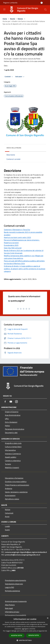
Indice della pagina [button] (14, 148)
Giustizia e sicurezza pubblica (16, 482)
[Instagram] (16, 402)
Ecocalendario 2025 (11, 245)
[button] (25, 640)
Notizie (20, 19)
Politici (7, 426)
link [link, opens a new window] (46, 631)
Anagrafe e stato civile (13, 443)
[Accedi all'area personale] (42, 3)
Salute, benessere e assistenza (16, 492)
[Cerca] (45, 10)
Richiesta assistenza (12, 591)
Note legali (9, 608)
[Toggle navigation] (4, 9)
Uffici (7, 419)
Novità (12, 19)
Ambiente (9, 488)
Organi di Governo (12, 412)
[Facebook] (5, 402)
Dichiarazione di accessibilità (15, 615)
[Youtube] (11, 402)
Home (5, 19)
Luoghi (7, 526)
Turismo (8, 464)
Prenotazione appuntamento (15, 580)
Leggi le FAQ (10, 587)
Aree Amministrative (13, 415)
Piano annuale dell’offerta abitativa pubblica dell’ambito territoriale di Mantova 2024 (24, 262)
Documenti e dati (11, 433)
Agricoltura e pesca (12, 499)
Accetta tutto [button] (17, 635)
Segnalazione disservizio (14, 584)
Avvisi (7, 517)
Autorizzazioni (10, 495)
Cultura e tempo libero (13, 447)
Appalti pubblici (11, 457)
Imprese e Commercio (13, 454)
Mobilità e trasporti (12, 468)
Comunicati (9, 513)
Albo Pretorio (10, 605)
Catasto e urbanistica (13, 461)
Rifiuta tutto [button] (34, 635)
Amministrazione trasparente (16, 601)
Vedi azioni (20, 77)
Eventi (7, 530)
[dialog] (25, 630)
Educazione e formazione (14, 478)
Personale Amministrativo (15, 429)
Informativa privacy (12, 612)
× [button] (48, 618)
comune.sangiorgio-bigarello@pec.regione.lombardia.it (26, 552)
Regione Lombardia (10, 3)
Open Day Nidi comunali (13, 248)
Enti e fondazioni (11, 422)
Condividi (9, 77)
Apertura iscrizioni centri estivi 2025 (17, 237)
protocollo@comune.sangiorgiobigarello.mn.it (23, 555)
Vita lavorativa (10, 450)
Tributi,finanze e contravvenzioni (17, 485)
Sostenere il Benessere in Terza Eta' (17, 230)
